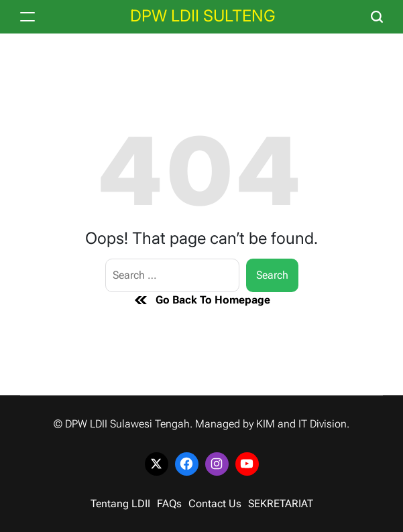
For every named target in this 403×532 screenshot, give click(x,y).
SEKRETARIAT (281, 504)
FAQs (169, 504)
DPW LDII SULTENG (203, 16)
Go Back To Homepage (201, 300)
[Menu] (27, 17)
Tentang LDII (120, 504)
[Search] (377, 17)
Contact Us (215, 504)
